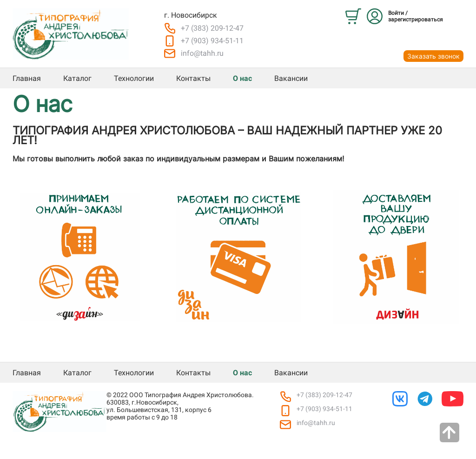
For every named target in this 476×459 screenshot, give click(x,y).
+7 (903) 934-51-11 (212, 41)
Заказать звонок (433, 56)
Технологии (134, 78)
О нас (242, 78)
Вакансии (291, 78)
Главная (27, 78)
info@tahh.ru (202, 53)
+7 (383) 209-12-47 (212, 28)
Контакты (193, 78)
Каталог (77, 78)
